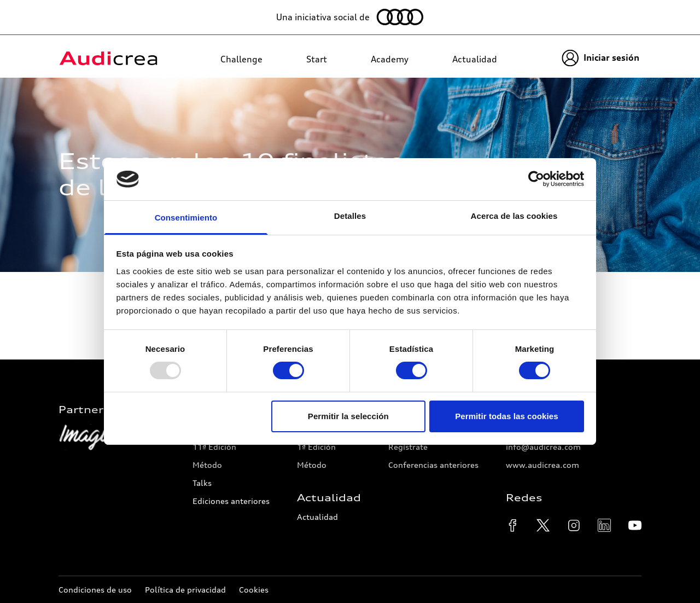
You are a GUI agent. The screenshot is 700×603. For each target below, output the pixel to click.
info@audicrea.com (543, 447)
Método (207, 465)
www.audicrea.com (542, 465)
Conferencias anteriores (433, 465)
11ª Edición (214, 447)
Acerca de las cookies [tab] (514, 216)
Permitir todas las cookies (507, 416)
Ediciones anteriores (231, 501)
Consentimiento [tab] (186, 218)
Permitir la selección (348, 416)
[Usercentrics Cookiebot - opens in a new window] (536, 179)
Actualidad (317, 517)
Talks (202, 483)
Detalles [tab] (350, 216)
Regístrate (408, 447)
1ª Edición (316, 447)
